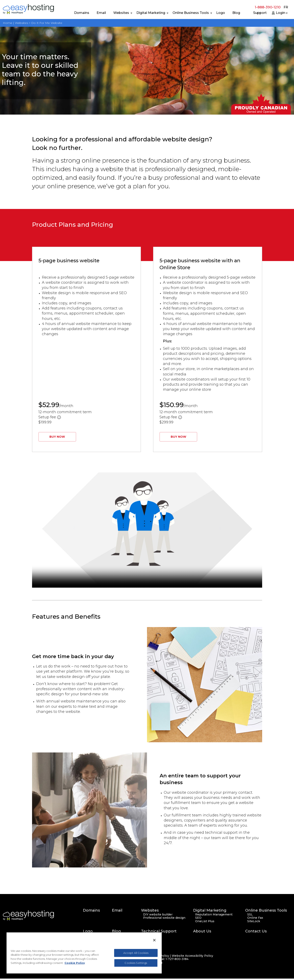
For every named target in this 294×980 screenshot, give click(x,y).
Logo (221, 13)
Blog (236, 13)
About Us (202, 933)
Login (281, 13)
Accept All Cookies (136, 953)
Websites (121, 13)
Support (260, 13)
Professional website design (164, 919)
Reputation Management (214, 916)
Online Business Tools (191, 13)
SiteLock (254, 923)
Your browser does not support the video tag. (147, 531)
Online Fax (255, 919)
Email (101, 13)
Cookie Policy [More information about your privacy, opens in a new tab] (75, 963)
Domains (82, 13)
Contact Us (256, 933)
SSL (250, 916)
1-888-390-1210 (268, 7)
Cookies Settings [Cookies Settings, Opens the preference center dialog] (136, 963)
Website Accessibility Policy (192, 957)
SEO (198, 919)
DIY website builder (158, 916)
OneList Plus (205, 923)
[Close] (154, 940)
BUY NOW (58, 438)
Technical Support (159, 933)
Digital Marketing (151, 13)
